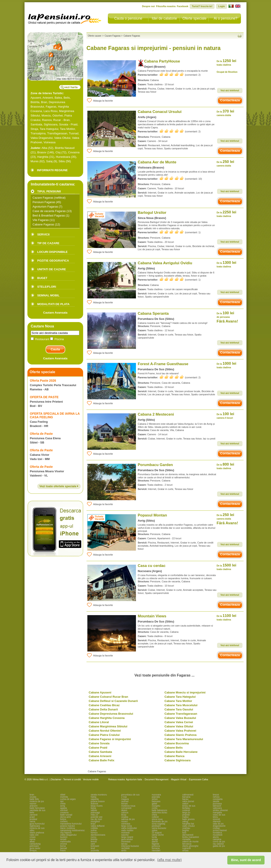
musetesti (218, 835)
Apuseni (36, 98)
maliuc (186, 817)
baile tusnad (66, 815)
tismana (156, 848)
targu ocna (126, 826)
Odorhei (57, 116)
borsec (125, 804)
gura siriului (127, 839)
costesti (186, 810)
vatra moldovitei (129, 828)
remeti (63, 839)
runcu (93, 837)
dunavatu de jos (160, 821)
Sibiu (62, 161)
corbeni (64, 821)
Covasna (74, 152)
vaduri (185, 804)
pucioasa (217, 804)
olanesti (217, 821)
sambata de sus (38, 810)
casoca (125, 813)
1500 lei (226, 567)
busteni (64, 837)
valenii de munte (190, 842)
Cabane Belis (174, 748)
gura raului (35, 848)
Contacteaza (230, 100)
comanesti (126, 808)
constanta (218, 799)
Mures (35, 161)
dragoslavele (219, 826)
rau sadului (218, 844)
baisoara (156, 801)
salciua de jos (128, 819)
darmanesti (188, 835)
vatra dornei (188, 801)
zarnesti (34, 815)
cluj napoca (66, 833)
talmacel (217, 806)
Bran (44, 102)
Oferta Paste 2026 (43, 381)
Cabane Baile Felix (102, 760)
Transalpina (38, 133)
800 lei (225, 466)
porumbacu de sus (130, 795)
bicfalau (186, 808)
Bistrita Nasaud (65, 148)
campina (217, 839)
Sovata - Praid (68, 124)
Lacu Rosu (51, 111)
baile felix (34, 799)
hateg (93, 797)
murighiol (95, 821)
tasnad (64, 848)
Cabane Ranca (175, 756)
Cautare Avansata (55, 313)
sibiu (32, 830)
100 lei (225, 315)
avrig (63, 806)
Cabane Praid (98, 748)
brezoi (216, 795)
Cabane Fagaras (43, 224)
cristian (216, 828)
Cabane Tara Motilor (178, 701)
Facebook (183, 6)
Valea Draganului (42, 138)
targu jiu (186, 813)
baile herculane (37, 808)
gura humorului (37, 824)
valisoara (217, 808)
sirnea (185, 850)
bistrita (94, 839)
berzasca (187, 844)
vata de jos (218, 824)
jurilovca (156, 846)
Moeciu (46, 116)
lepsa (93, 808)
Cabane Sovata (99, 743)
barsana (186, 797)
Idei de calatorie (164, 18)
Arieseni (48, 98)
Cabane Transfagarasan (181, 714)
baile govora (188, 819)
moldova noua (128, 806)
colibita (94, 828)
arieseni (34, 806)
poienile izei (96, 817)
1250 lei (226, 62)
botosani (95, 846)
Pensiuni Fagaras (44, 202)
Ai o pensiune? (226, 18)
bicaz (124, 815)
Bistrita (35, 102)
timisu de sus (189, 806)
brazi (93, 824)
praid (32, 817)
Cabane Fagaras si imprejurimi (110, 739)
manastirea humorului (71, 824)
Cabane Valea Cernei (179, 722)
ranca (32, 839)
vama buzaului (159, 828)
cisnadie (186, 839)
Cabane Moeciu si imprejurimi (185, 692)
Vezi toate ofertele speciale (59, 486)
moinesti (125, 833)
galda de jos (219, 846)
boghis (186, 830)
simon (155, 799)
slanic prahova (37, 833)
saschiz (125, 835)
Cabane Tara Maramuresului (184, 739)
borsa (63, 846)
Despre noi (148, 6)
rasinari (125, 801)
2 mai (124, 797)
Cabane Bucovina (177, 743)
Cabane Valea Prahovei (180, 731)
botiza (63, 819)
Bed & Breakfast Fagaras (49, 215)
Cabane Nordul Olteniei (105, 731)
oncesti (216, 819)
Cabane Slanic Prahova (181, 735)
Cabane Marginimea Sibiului (108, 726)
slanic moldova (68, 828)
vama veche (158, 835)
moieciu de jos (37, 801)
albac (32, 842)
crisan (33, 837)
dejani (124, 810)
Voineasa (50, 142)
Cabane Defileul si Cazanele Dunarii (113, 701)
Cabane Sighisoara (178, 760)
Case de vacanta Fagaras (49, 211)
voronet (64, 810)
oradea (125, 817)
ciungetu (156, 806)
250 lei (225, 163)
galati (154, 804)
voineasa (126, 824)
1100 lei (226, 617)
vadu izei (34, 835)
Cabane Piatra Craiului (104, 735)
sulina (94, 830)
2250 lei (226, 214)
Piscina (57, 339)
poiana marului (68, 826)
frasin (63, 850)
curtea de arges (68, 799)
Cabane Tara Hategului (180, 697)
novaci (124, 821)
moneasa (126, 842)
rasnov (33, 804)
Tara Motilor (67, 129)
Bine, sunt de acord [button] (246, 860)
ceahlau (186, 828)
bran (32, 795)
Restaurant (40, 339)
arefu (124, 850)
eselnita (64, 797)
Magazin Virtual (179, 780)
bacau (185, 799)
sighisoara (35, 826)
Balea (58, 98)
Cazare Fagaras (43, 198)
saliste (94, 810)
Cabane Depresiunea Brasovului (111, 714)
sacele (216, 801)
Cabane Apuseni (100, 692)
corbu (155, 808)
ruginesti (187, 848)
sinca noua (157, 819)
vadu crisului (189, 826)
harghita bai (188, 824)
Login (222, 6)
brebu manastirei (191, 837)
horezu (94, 833)
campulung (35, 844)
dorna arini (65, 817)
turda (154, 837)
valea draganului (68, 835)
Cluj (58, 152)
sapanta (95, 799)
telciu (215, 817)
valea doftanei (98, 826)
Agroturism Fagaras (45, 207)
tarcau (124, 844)
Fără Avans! (227, 321)
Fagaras (51, 107)
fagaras (155, 844)
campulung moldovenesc (73, 830)
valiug (185, 821)
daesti (155, 842)
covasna (64, 813)
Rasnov (47, 120)
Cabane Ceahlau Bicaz (104, 705)
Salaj (49, 161)
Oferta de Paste (41, 434)
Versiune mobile (90, 780)
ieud (93, 848)
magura (125, 799)
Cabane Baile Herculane (181, 752)
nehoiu (216, 797)
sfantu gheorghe (190, 846)
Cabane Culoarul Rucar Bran (108, 697)
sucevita (95, 850)
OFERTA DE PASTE (44, 397)
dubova (94, 804)
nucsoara (156, 795)
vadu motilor (127, 830)
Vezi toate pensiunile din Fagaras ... (164, 675)
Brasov (42, 152)
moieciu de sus (37, 828)
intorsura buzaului (130, 846)
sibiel (63, 795)
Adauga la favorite (100, 100)
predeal (33, 819)
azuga (155, 839)
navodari (156, 850)
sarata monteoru (99, 795)
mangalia (217, 813)
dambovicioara (98, 835)
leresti (94, 842)
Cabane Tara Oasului (179, 709)
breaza (33, 850)
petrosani (34, 846)
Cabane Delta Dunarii (103, 709)
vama (32, 821)
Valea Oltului (62, 138)
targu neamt (127, 837)
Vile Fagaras (41, 220)
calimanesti (188, 795)
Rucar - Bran (62, 120)
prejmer (186, 815)
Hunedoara (63, 157)
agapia (64, 808)
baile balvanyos (159, 810)
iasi (62, 801)
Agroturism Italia (134, 780)
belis (32, 813)
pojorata (156, 797)
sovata (33, 797)
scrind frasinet (220, 830)
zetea (154, 830)
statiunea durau (159, 813)
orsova (64, 844)
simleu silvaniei (220, 810)
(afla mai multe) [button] (169, 860)
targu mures (97, 806)
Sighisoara (50, 124)
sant (93, 844)
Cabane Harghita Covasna (107, 718)
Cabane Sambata (100, 752)
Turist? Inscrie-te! (202, 6)
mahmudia (65, 842)
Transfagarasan (57, 133)
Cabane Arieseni (100, 756)
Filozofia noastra (166, 6)
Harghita (43, 157)
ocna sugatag (158, 824)
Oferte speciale (195, 18)
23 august (157, 833)
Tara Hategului (49, 129)
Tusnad (74, 133)
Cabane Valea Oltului (179, 726)
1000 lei (226, 365)
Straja (34, 129)
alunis (216, 837)
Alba (44, 148)
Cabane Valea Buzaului (180, 718)
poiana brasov (98, 801)
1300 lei (226, 264)
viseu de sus (219, 815)
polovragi (95, 813)
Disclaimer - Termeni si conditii (66, 780)
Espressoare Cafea (199, 780)
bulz (184, 833)
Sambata (36, 124)
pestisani (156, 826)
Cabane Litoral (99, 722)
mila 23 (94, 815)
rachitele (125, 848)
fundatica (217, 833)
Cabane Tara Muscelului (181, 705)
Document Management (157, 780)
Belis (67, 98)
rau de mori (96, 819)
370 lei (225, 113)
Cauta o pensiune (128, 18)
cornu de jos (219, 842)
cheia (63, 804)
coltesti (155, 817)
